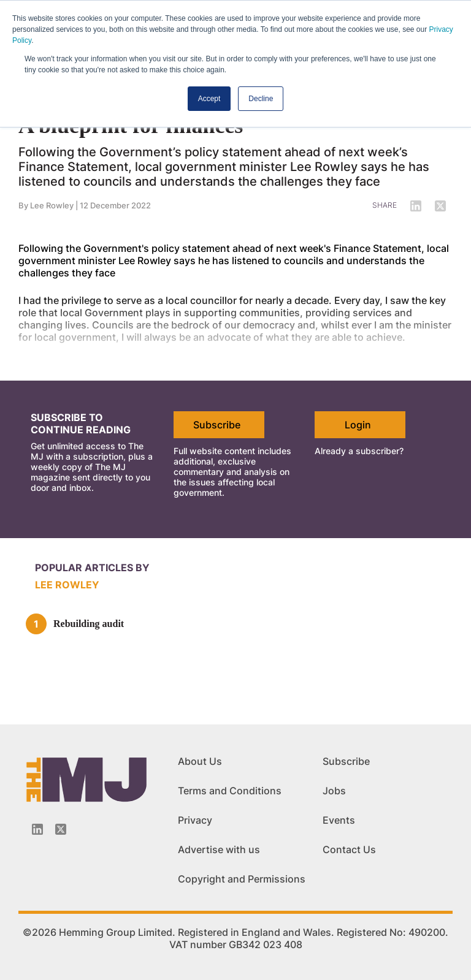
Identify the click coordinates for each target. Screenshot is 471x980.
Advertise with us (219, 849)
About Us (200, 761)
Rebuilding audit (89, 624)
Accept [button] (209, 99)
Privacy (195, 820)
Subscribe (217, 425)
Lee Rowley (67, 585)
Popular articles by (92, 568)
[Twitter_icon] (61, 829)
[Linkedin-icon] (37, 829)
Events (339, 820)
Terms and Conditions (230, 791)
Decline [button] (261, 99)
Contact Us (349, 849)
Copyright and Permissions (242, 879)
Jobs (334, 791)
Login (358, 425)
